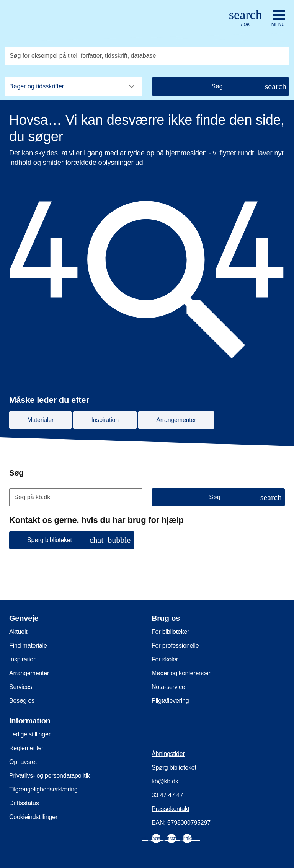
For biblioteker (170, 632)
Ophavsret (23, 762)
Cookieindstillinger (33, 817)
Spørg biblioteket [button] (79, 540)
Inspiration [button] (105, 420)
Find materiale (28, 646)
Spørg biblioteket (174, 768)
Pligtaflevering (170, 701)
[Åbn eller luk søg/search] (246, 19)
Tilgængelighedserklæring (43, 789)
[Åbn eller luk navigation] (278, 19)
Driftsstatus (24, 803)
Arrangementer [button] (176, 420)
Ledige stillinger (30, 734)
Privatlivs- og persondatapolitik (50, 776)
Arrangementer (29, 673)
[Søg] (220, 86)
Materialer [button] (40, 420)
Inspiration (23, 659)
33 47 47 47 (167, 795)
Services (21, 687)
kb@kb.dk (165, 781)
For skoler (165, 659)
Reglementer (26, 748)
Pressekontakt (171, 809)
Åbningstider (168, 754)
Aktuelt (18, 632)
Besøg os (22, 701)
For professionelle (175, 646)
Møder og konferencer (181, 673)
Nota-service (168, 687)
